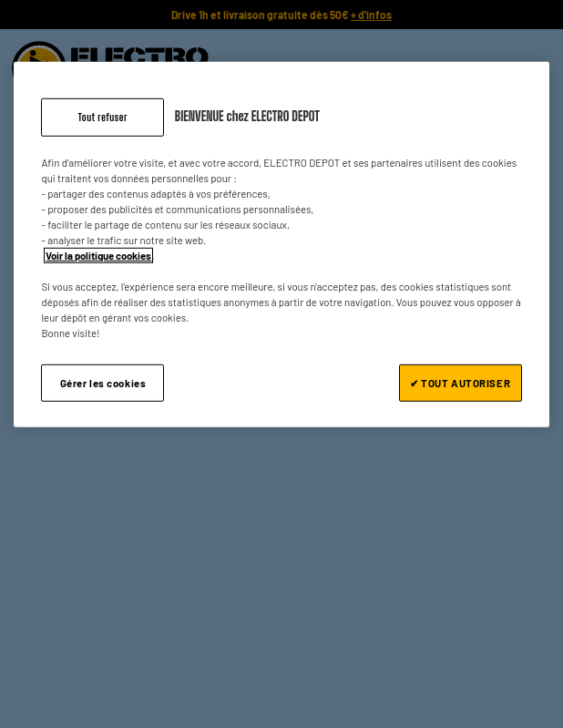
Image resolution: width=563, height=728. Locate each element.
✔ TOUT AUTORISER (460, 382)
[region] (281, 245)
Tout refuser (103, 117)
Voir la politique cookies (98, 256)
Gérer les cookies (103, 382)
